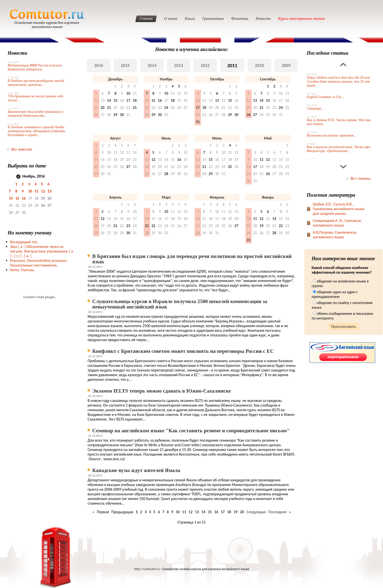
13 (49, 191)
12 (43, 191)
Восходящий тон (24, 242)
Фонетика (240, 19)
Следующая (256, 512)
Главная (146, 19)
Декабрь (115, 79)
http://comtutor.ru (147, 569)
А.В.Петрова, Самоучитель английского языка (335, 235)
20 (242, 512)
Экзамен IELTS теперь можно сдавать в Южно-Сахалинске (162, 391)
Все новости (22, 149)
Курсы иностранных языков (301, 19)
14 (11, 198)
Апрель (115, 197)
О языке (171, 19)
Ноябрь (166, 79)
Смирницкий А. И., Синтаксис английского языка (337, 223)
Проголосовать (344, 326)
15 (17, 198)
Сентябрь (268, 79)
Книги (190, 19)
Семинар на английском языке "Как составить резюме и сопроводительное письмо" (191, 431)
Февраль (217, 197)
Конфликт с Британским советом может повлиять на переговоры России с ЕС (183, 351)
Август (115, 138)
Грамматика (213, 19)
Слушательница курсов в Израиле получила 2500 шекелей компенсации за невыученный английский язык (180, 304)
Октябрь (217, 79)
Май (268, 138)
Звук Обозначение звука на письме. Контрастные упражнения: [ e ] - (42, 251)
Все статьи (361, 178)
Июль (166, 138)
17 (223, 512)
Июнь (217, 138)
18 (229, 512)
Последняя (277, 512)
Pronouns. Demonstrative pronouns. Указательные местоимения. (39, 263)
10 (30, 191)
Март (166, 197)
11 (37, 191)
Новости (263, 19)
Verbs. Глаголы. (23, 270)
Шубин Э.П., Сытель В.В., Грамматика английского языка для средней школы (339, 209)
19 (236, 512)
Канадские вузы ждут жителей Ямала (136, 470)
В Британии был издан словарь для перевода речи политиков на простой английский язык (192, 259)
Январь (268, 197)
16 (24, 198)
